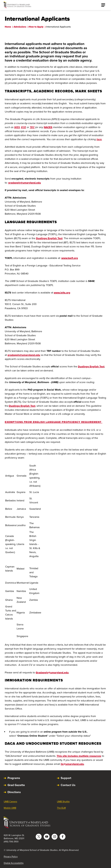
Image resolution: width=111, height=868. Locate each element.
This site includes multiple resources (79, 756)
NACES (48, 127)
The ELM (61, 808)
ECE (24, 127)
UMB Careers (10, 802)
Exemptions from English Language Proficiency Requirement (54, 422)
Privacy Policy (11, 857)
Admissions (20, 27)
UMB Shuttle (63, 802)
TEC (32, 127)
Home (8, 27)
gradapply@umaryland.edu (25, 183)
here (99, 139)
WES (17, 127)
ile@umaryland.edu (72, 764)
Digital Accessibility (14, 863)
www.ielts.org (62, 293)
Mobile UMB (10, 808)
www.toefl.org (70, 258)
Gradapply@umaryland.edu (52, 673)
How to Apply (36, 27)
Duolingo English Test (49, 238)
